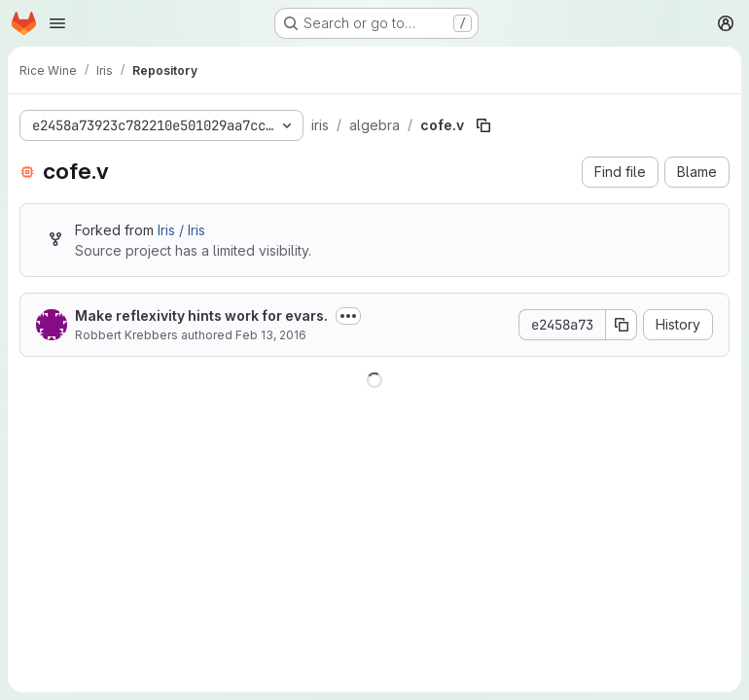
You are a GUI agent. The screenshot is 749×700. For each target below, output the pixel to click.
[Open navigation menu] (57, 23)
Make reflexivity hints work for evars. (201, 315)
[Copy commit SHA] (622, 325)
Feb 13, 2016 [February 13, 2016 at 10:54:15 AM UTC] (271, 335)
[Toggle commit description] (348, 316)
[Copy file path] (483, 125)
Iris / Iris (181, 230)
